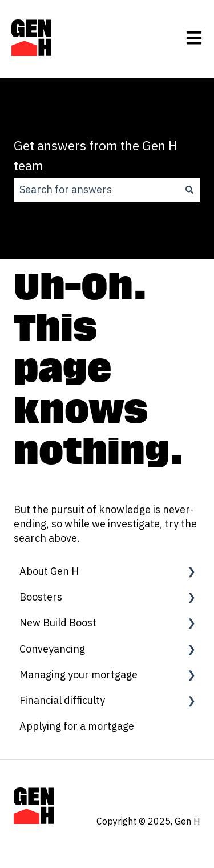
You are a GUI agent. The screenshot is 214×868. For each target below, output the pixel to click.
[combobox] (96, 190)
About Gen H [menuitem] (49, 571)
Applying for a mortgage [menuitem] (77, 726)
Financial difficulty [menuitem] (62, 700)
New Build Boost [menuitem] (58, 623)
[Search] (189, 190)
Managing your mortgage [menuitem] (78, 675)
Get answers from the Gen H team (96, 155)
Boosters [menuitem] (41, 597)
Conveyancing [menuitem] (52, 649)
